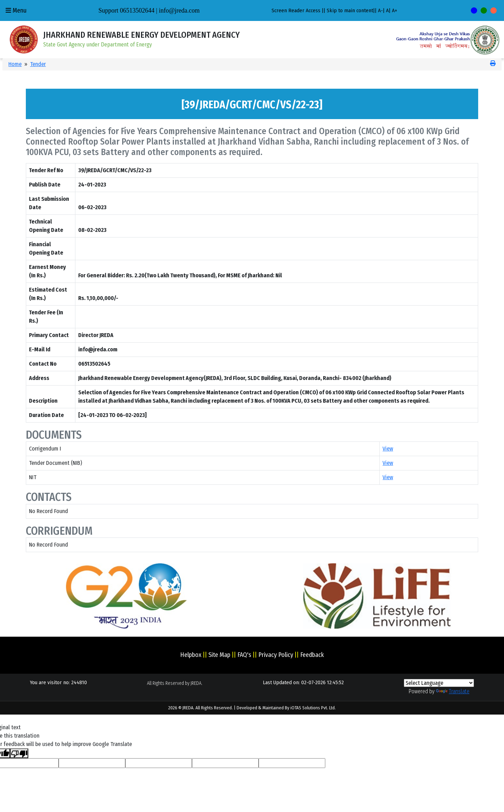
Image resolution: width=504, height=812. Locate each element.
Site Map (219, 655)
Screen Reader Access (296, 10)
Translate (453, 691)
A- (380, 10)
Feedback (312, 655)
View (388, 449)
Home (15, 64)
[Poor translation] (19, 754)
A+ (395, 10)
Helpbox (191, 655)
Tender (38, 64)
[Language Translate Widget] (439, 683)
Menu (16, 10)
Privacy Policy (276, 655)
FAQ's (244, 655)
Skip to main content (350, 10)
